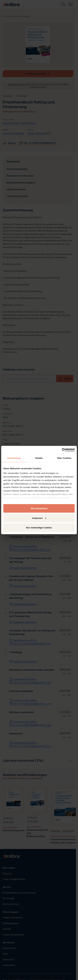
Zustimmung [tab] (14, 458)
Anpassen (39, 518)
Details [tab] (39, 458)
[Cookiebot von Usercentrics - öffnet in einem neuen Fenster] (62, 450)
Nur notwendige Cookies (39, 528)
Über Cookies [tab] (64, 458)
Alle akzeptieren (39, 508)
